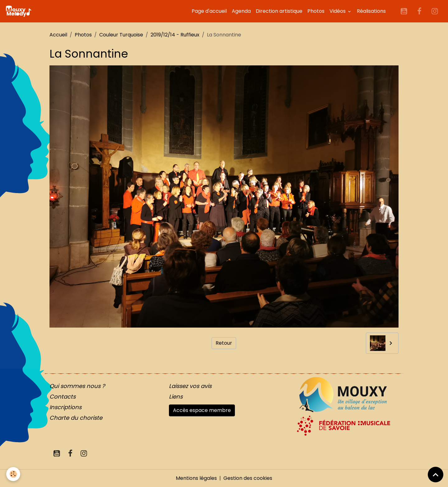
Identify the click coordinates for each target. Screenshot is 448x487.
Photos (316, 11)
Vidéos (338, 11)
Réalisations (371, 11)
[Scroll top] (436, 475)
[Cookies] (13, 474)
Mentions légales (196, 478)
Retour (224, 343)
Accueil (58, 35)
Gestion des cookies (248, 478)
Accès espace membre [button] (202, 410)
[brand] (20, 11)
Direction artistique (279, 11)
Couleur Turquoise (121, 35)
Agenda (241, 11)
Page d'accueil (209, 11)
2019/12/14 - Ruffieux (175, 35)
